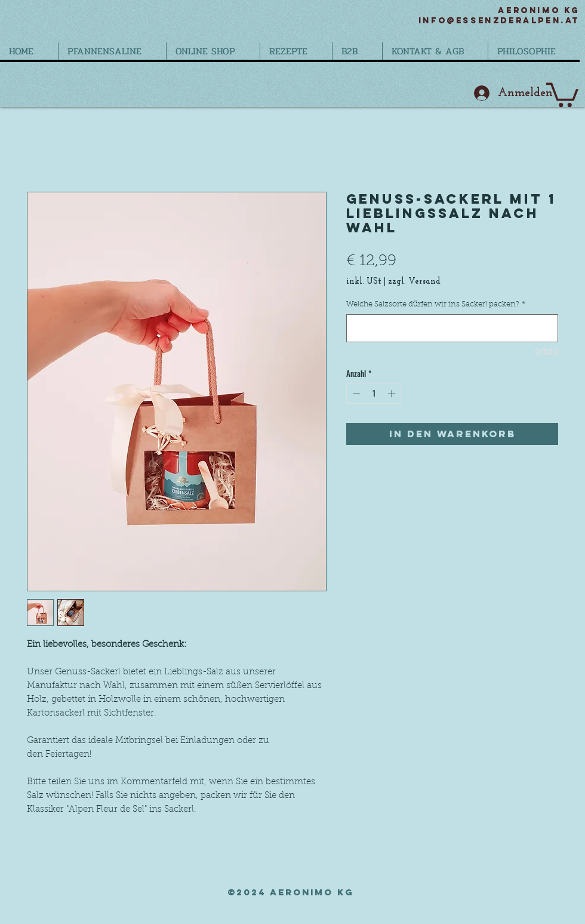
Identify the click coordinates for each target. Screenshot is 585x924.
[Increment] (393, 394)
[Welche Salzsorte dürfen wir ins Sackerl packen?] (452, 328)
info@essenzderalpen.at (499, 21)
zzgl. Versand (414, 282)
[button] (562, 93)
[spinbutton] (374, 394)
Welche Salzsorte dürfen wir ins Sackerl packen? (436, 304)
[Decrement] (355, 394)
